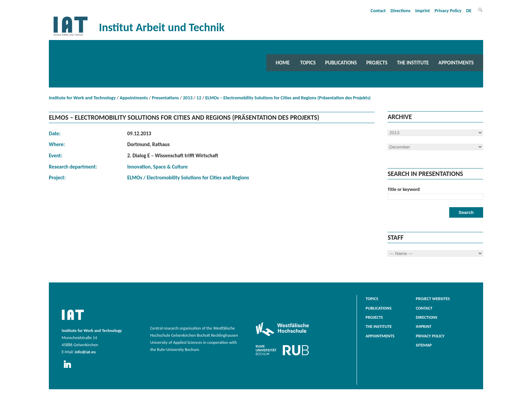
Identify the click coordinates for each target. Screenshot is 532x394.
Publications (341, 63)
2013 (188, 98)
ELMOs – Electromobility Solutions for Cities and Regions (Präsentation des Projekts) (288, 98)
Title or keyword (404, 189)
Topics (308, 63)
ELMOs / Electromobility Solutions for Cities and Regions (188, 178)
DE (469, 11)
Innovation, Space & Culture (157, 167)
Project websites (433, 299)
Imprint (423, 11)
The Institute (413, 63)
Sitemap (424, 345)
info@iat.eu (85, 352)
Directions (401, 11)
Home (283, 63)
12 (199, 98)
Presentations (166, 98)
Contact (378, 11)
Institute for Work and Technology (82, 98)
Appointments (456, 63)
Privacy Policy (448, 11)
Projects (377, 63)
